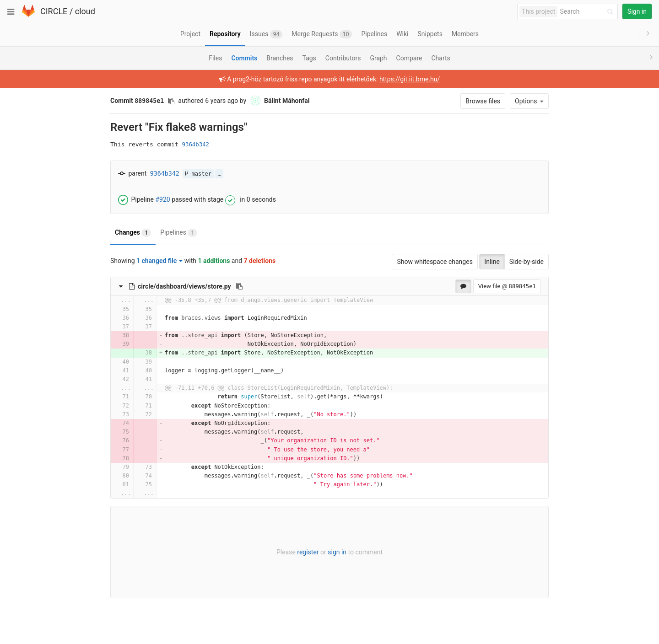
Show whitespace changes (435, 262)
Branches (280, 58)
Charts (440, 58)
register (308, 552)
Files (215, 58)
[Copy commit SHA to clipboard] (171, 101)
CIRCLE (54, 11)
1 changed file (159, 261)
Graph (378, 58)
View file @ (507, 286)
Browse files (483, 101)
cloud (85, 11)
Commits (244, 58)
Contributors (343, 58)
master (198, 174)
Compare (409, 58)
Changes (133, 233)
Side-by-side (527, 262)
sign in (337, 552)
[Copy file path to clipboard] (239, 286)
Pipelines (179, 233)
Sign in (637, 11)
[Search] (588, 12)
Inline (492, 262)
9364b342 (196, 145)
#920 (162, 199)
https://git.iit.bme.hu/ (410, 79)
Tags (309, 58)
